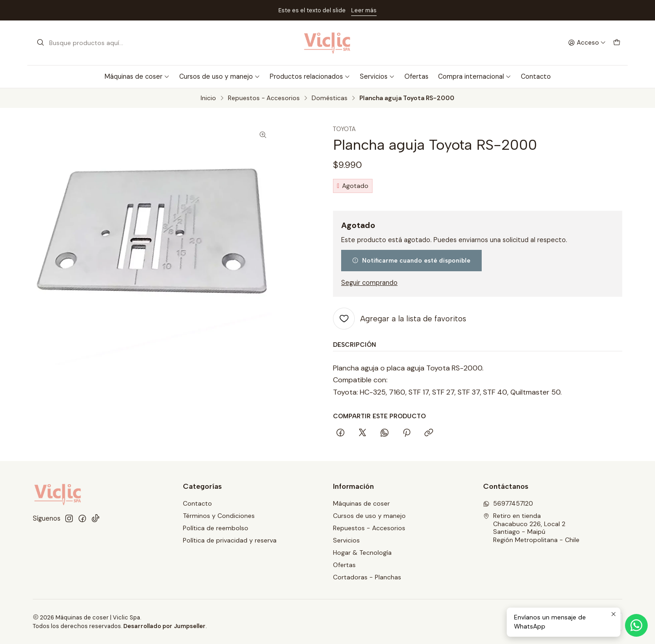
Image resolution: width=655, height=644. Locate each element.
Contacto (536, 76)
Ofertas (416, 76)
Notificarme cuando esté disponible (411, 260)
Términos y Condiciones (219, 516)
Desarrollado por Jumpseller (164, 626)
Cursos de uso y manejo (220, 76)
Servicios (377, 76)
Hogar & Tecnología (362, 553)
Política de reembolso (216, 528)
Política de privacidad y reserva (230, 540)
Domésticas (330, 98)
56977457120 (508, 503)
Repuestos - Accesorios (264, 98)
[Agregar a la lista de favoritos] (400, 319)
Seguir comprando (369, 283)
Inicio (208, 98)
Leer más (364, 10)
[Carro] (617, 43)
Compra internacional (475, 76)
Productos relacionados (310, 76)
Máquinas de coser (137, 76)
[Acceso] (587, 43)
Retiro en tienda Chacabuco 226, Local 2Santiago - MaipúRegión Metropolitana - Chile (531, 528)
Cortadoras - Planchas (367, 577)
